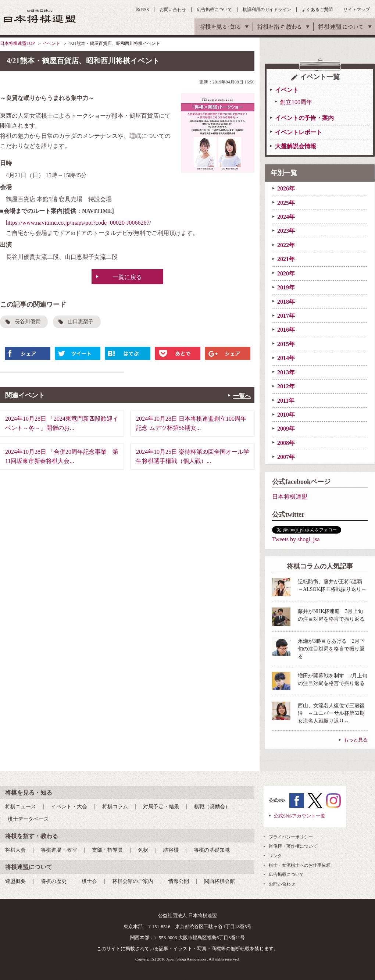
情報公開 (179, 881)
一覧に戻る (127, 277)
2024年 (286, 217)
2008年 (286, 443)
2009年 (286, 429)
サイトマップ (357, 10)
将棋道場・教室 (59, 850)
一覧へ (242, 396)
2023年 (286, 231)
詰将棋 (171, 850)
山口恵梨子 (81, 322)
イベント (51, 43)
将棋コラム (115, 807)
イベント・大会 (69, 807)
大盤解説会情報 (296, 146)
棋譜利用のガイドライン (267, 10)
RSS (145, 10)
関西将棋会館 (219, 881)
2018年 (286, 302)
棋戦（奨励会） (212, 807)
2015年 (286, 344)
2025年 (286, 203)
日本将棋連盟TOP (17, 43)
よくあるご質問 (317, 10)
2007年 (286, 457)
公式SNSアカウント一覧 (299, 816)
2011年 (286, 401)
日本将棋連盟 (290, 497)
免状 (143, 850)
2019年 (286, 287)
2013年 (286, 372)
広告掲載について (214, 10)
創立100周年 (296, 102)
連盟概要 (15, 881)
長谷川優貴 (28, 322)
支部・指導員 (107, 850)
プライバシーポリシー (291, 837)
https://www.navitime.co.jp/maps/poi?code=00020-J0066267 (78, 223)
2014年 (286, 358)
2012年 (286, 386)
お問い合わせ (173, 10)
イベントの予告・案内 (304, 118)
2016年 (286, 330)
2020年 (286, 273)
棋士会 (89, 881)
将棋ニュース (21, 807)
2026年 (286, 188)
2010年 (286, 415)
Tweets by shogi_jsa (296, 539)
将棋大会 (15, 850)
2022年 (286, 245)
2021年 (286, 259)
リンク (275, 856)
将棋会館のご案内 (133, 881)
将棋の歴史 (54, 881)
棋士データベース (28, 819)
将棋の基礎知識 (212, 850)
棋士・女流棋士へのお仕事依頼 (300, 865)
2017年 (286, 316)
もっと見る (356, 740)
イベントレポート (299, 132)
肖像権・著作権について (293, 846)
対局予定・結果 (161, 807)
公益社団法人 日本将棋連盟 (40, 16)
